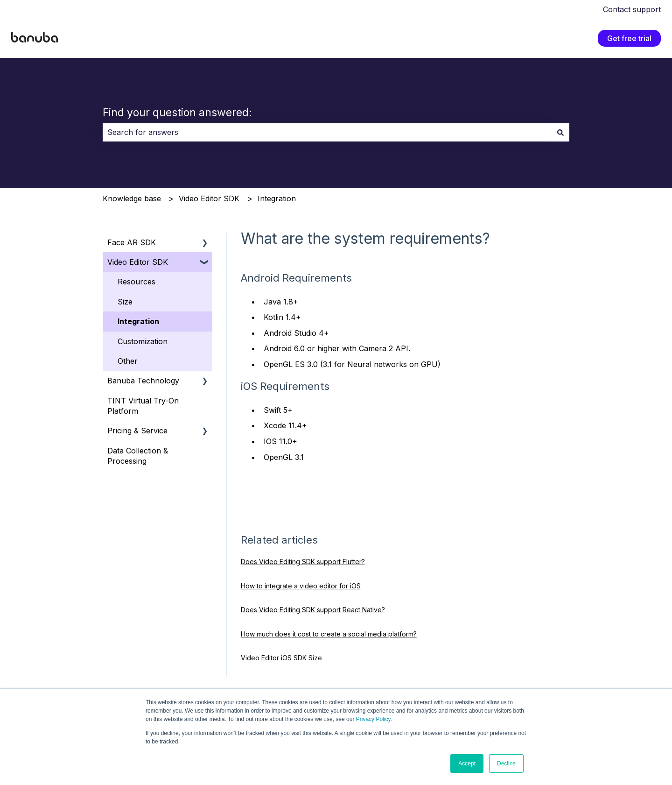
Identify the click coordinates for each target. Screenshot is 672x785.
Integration (277, 198)
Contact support (632, 9)
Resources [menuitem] (136, 282)
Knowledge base (132, 198)
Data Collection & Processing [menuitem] (138, 456)
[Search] (560, 132)
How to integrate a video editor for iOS (301, 586)
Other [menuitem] (128, 361)
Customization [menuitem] (143, 341)
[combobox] (327, 132)
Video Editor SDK (209, 198)
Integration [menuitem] (138, 321)
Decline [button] (506, 764)
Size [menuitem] (125, 302)
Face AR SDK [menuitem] (132, 242)
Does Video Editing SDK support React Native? (313, 610)
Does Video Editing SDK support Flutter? (303, 562)
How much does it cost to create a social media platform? (329, 634)
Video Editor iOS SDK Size (281, 658)
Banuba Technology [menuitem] (143, 381)
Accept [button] (467, 764)
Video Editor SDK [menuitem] (138, 262)
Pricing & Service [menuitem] (137, 431)
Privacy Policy (373, 719)
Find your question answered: (177, 113)
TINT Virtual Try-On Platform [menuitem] (143, 406)
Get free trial (629, 38)
